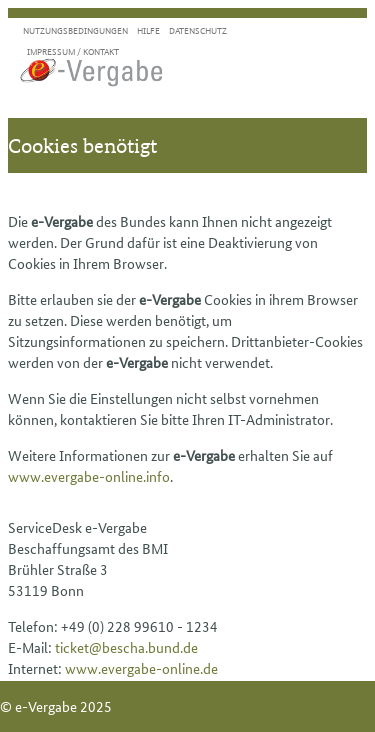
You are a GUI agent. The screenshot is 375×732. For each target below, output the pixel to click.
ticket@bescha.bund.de (126, 647)
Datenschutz (198, 30)
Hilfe (148, 30)
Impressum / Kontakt (73, 51)
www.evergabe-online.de (141, 668)
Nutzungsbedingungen (75, 30)
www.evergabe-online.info (89, 476)
